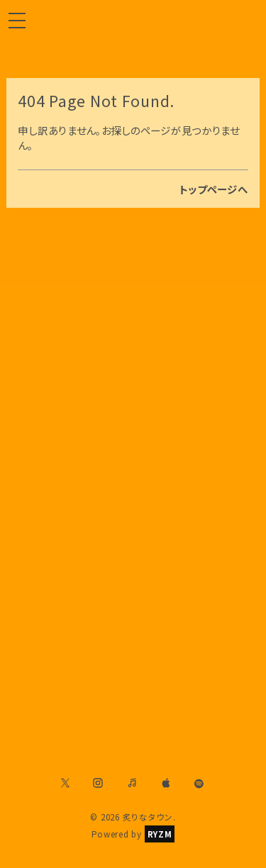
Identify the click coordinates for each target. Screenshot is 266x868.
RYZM (160, 834)
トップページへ (214, 189)
